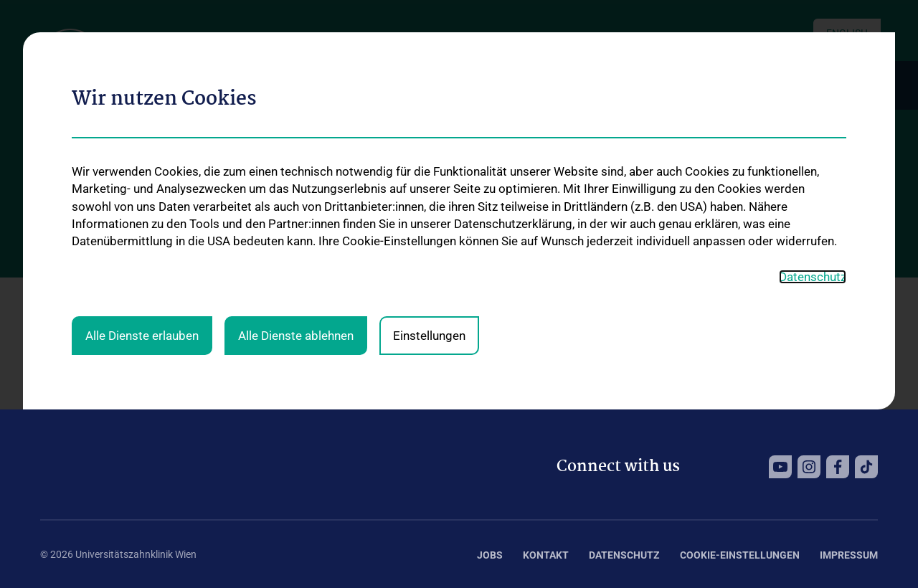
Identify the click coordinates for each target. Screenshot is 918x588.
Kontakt (546, 555)
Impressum (849, 555)
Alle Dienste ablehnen (296, 150)
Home (53, 296)
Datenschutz (624, 555)
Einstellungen (429, 150)
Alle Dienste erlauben (142, 150)
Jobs (490, 555)
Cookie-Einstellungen (740, 555)
